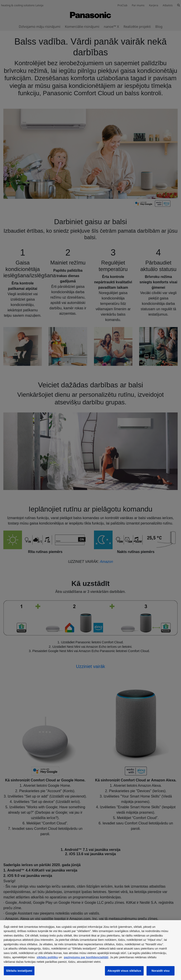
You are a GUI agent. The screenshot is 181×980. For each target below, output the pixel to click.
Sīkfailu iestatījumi (19, 971)
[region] (90, 950)
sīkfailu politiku (47, 957)
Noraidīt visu (160, 971)
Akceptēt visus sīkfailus (124, 971)
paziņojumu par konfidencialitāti (86, 957)
